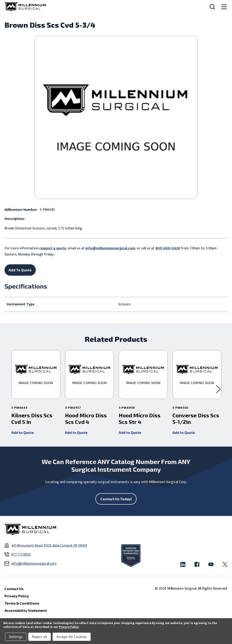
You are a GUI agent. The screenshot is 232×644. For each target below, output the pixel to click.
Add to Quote (23, 432)
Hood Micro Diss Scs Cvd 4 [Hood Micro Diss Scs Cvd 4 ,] (86, 419)
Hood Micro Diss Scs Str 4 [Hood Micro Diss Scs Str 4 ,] (140, 419)
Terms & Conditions (22, 603)
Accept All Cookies (72, 637)
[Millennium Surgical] (25, 7)
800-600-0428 (168, 248)
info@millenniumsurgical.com (110, 248)
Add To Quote (20, 270)
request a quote (53, 248)
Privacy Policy (69, 627)
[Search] (212, 7)
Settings (16, 637)
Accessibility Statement (26, 610)
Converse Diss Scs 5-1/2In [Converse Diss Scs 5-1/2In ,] (196, 419)
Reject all (40, 637)
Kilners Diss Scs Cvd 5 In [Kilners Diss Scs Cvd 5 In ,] (32, 419)
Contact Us (14, 589)
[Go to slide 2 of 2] (14, 389)
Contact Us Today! (116, 499)
